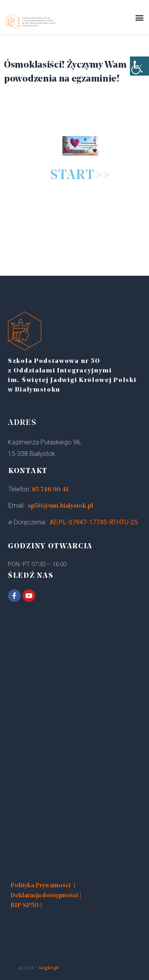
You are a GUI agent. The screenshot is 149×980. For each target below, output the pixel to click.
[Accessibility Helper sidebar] (139, 66)
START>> (80, 176)
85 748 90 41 (50, 490)
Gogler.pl (49, 968)
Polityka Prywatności (41, 886)
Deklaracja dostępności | (46, 896)
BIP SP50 (25, 906)
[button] (139, 17)
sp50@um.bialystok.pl (61, 506)
